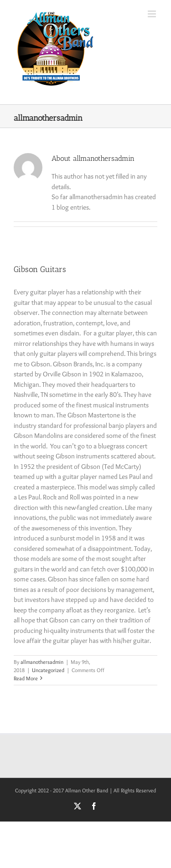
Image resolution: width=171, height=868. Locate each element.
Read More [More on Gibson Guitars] (26, 678)
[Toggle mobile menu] (153, 14)
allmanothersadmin (42, 662)
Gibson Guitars (40, 269)
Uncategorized (48, 670)
